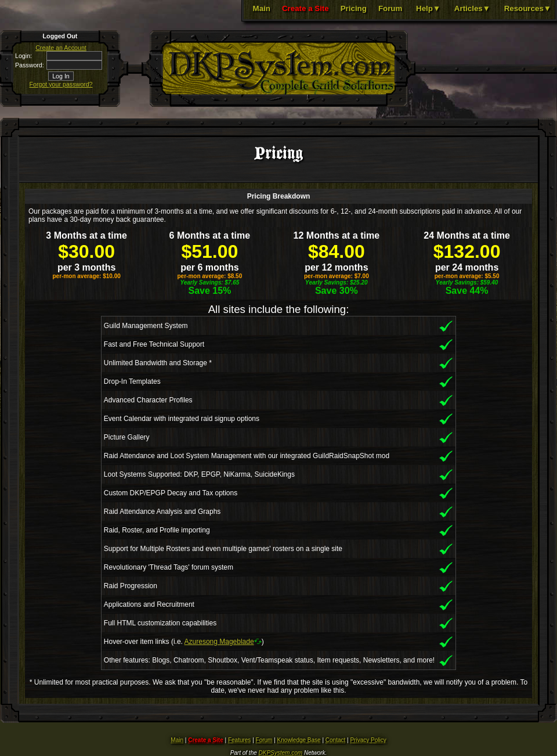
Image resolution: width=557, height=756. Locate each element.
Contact (335, 740)
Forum (390, 8)
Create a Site (305, 8)
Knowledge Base (299, 740)
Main (262, 8)
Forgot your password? (61, 84)
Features (239, 740)
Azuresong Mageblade (219, 642)
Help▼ (428, 8)
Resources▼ (528, 8)
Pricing (354, 8)
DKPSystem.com (281, 753)
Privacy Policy (368, 740)
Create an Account (61, 48)
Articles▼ (472, 8)
